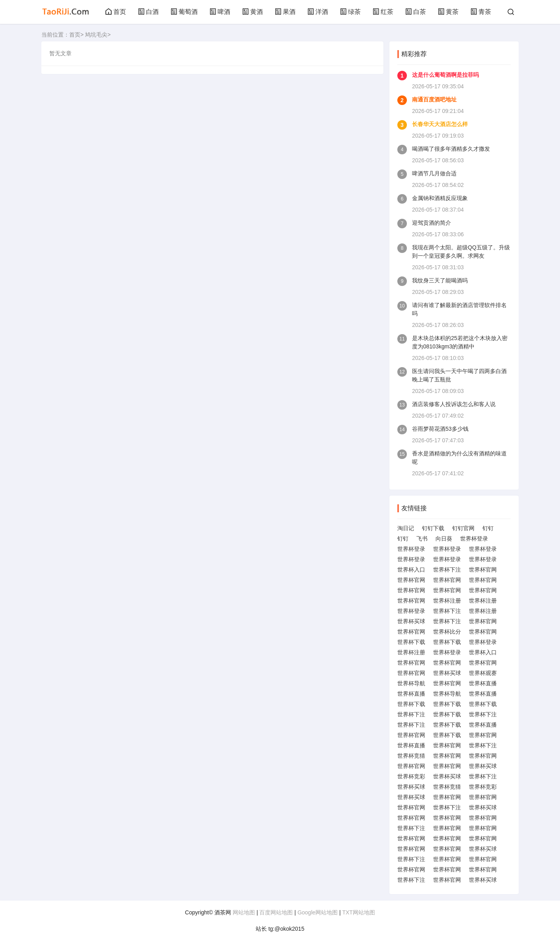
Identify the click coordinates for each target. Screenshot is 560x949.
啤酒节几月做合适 (434, 173)
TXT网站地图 (358, 912)
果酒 (285, 12)
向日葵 (444, 539)
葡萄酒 (184, 12)
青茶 (481, 12)
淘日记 (406, 528)
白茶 (416, 12)
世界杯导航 (411, 683)
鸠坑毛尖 (96, 35)
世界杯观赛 (483, 673)
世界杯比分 (447, 632)
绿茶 (350, 12)
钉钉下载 (433, 528)
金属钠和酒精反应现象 (440, 198)
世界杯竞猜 (411, 756)
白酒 (148, 12)
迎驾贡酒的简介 (432, 223)
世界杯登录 (474, 539)
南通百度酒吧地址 (434, 99)
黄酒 (253, 12)
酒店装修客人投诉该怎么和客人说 (454, 404)
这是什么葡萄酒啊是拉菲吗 (445, 75)
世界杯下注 (447, 570)
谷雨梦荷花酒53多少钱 (440, 429)
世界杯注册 (447, 601)
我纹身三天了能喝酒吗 (440, 280)
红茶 (383, 12)
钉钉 (488, 528)
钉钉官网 (463, 528)
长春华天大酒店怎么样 (440, 124)
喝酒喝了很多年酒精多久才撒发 (451, 149)
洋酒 (318, 12)
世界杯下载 (411, 642)
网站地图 (244, 912)
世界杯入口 (411, 570)
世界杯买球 (411, 621)
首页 (116, 12)
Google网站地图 (318, 912)
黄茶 (448, 12)
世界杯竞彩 (411, 776)
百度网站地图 (276, 912)
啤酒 (220, 12)
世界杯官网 (483, 570)
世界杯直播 (483, 683)
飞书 (422, 539)
